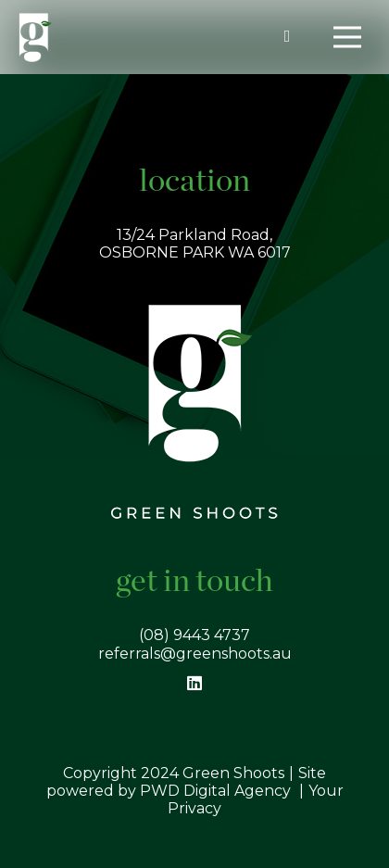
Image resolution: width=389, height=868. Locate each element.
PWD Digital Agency (215, 791)
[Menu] (348, 37)
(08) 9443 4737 (194, 635)
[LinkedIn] (195, 683)
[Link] (35, 38)
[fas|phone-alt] (291, 36)
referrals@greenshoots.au (195, 654)
